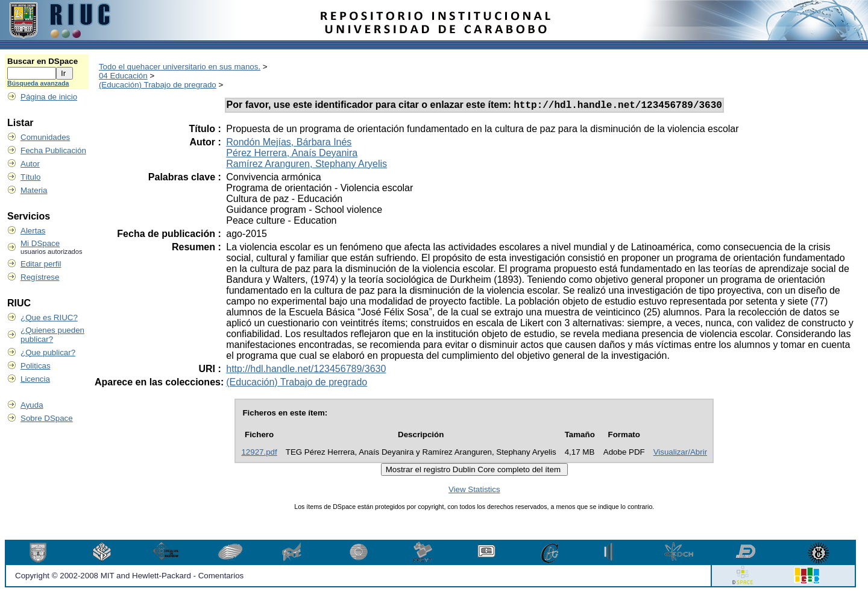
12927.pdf (259, 454)
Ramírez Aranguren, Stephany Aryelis (307, 166)
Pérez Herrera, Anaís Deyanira (292, 155)
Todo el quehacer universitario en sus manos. (180, 67)
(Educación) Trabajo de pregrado (158, 85)
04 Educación (123, 76)
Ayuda (32, 405)
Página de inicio (49, 97)
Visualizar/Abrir (680, 454)
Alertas (33, 231)
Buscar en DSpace (42, 61)
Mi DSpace (40, 243)
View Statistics (474, 491)
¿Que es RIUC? (49, 318)
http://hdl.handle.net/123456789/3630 (306, 371)
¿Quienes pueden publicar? (52, 335)
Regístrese (40, 277)
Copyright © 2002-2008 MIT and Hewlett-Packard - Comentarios (129, 577)
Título (30, 177)
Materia (34, 190)
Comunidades (45, 137)
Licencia (35, 379)
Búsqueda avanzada (38, 83)
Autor (30, 164)
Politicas (36, 366)
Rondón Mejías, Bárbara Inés (289, 144)
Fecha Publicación (53, 150)
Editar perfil (41, 264)
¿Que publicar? (48, 352)
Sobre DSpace (47, 418)
